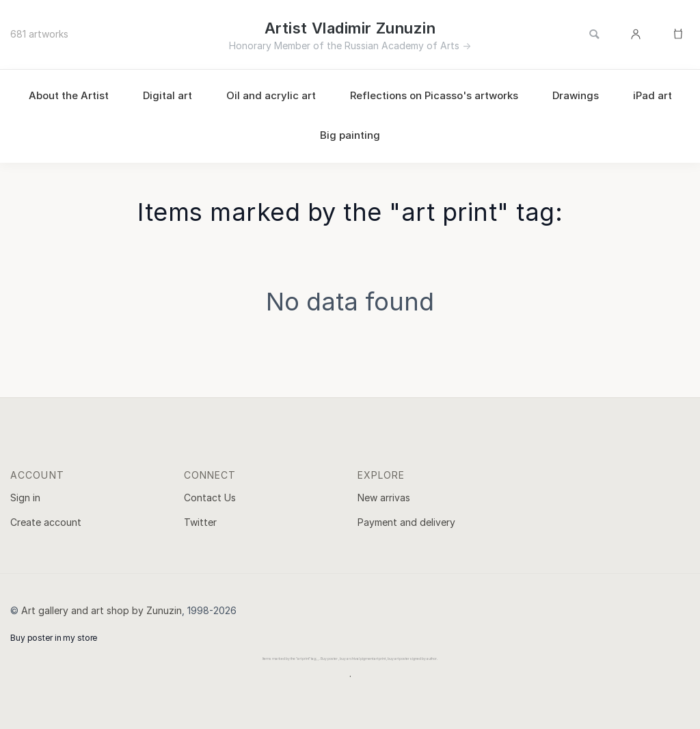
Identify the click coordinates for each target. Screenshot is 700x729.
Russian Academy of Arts (402, 45)
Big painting (350, 135)
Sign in (25, 498)
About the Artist (69, 95)
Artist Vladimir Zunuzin (350, 28)
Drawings (576, 95)
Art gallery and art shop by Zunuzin (102, 610)
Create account (46, 522)
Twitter (200, 522)
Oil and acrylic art (271, 95)
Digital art (167, 95)
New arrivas (384, 498)
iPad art (652, 95)
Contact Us (210, 498)
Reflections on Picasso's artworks (434, 95)
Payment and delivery (406, 522)
